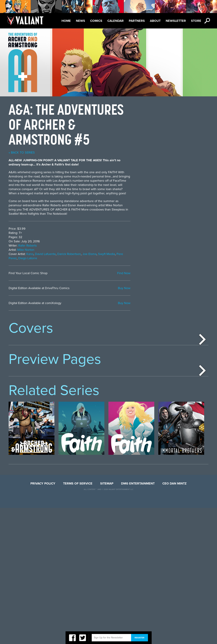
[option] (32, 372)
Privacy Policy (43, 620)
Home (66, 21)
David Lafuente (123, 254)
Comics (96, 21)
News (80, 21)
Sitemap (107, 620)
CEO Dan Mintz (174, 620)
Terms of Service (78, 620)
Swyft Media (184, 254)
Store (196, 21)
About (155, 21)
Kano (108, 254)
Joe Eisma (167, 254)
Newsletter (176, 21)
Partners (137, 21)
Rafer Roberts (105, 246)
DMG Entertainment (138, 620)
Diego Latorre (106, 258)
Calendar (116, 21)
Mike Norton (104, 250)
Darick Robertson (147, 254)
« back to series (100, 152)
